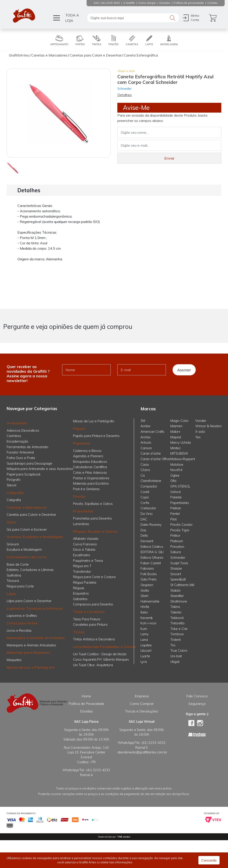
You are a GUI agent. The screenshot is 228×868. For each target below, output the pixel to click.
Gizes (12, 522)
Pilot (173, 519)
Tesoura (13, 581)
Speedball (178, 579)
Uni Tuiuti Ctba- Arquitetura (93, 665)
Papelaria (81, 443)
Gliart (144, 596)
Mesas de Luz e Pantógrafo (31, 667)
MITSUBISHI (179, 453)
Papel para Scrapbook (24, 474)
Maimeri (176, 426)
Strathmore (179, 601)
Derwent (147, 541)
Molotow (177, 465)
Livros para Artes (22, 623)
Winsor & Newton (208, 426)
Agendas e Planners (88, 456)
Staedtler (177, 596)
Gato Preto (149, 579)
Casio (145, 465)
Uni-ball (176, 656)
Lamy (145, 634)
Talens (175, 607)
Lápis (11, 594)
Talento (176, 612)
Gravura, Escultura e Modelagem (35, 537)
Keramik (147, 618)
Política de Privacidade (86, 704)
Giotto (145, 591)
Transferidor (82, 572)
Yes (198, 437)
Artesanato (17, 423)
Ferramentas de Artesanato (27, 447)
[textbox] (133, 18)
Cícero (145, 470)
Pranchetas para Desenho (93, 518)
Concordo (209, 860)
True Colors (179, 651)
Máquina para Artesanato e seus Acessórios (40, 469)
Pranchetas (83, 511)
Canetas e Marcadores (27, 507)
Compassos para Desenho (93, 604)
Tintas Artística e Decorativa (94, 639)
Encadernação (17, 441)
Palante (176, 497)
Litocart (146, 651)
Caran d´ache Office (155, 459)
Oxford (175, 492)
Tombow (177, 634)
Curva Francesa (85, 544)
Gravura (13, 544)
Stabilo (175, 591)
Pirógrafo (14, 480)
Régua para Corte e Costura (94, 577)
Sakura (176, 552)
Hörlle (145, 607)
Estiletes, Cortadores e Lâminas (30, 570)
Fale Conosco (197, 696)
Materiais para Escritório (91, 484)
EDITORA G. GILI (152, 552)
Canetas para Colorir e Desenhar (31, 515)
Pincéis (79, 496)
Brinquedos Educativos (90, 462)
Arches (146, 437)
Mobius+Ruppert (183, 459)
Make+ (175, 432)
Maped (176, 437)
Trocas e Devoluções (142, 711)
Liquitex (146, 645)
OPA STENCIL (180, 486)
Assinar (184, 370)
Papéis (79, 429)
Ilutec (144, 612)
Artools (146, 443)
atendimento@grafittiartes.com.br (142, 752)
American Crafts (152, 432)
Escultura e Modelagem (24, 550)
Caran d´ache (151, 453)
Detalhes (125, 95)
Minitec (175, 448)
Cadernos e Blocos (87, 451)
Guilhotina (14, 575)
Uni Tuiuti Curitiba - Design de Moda (100, 654)
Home (86, 696)
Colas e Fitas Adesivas (90, 473)
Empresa (142, 696)
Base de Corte (18, 565)
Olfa (173, 481)
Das (143, 530)
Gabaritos (80, 599)
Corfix (145, 503)
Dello (144, 536)
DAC (144, 519)
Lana (144, 640)
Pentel (175, 514)
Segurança (197, 704)
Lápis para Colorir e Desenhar (29, 601)
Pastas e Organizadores (91, 478)
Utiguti (175, 662)
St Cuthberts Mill (182, 585)
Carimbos (14, 436)
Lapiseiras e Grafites (22, 616)
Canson (146, 448)
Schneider (124, 88)
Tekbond (177, 618)
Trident (175, 640)
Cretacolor (148, 508)
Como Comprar (142, 704)
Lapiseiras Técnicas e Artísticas (35, 608)
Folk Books (149, 574)
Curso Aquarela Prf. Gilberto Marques (101, 660)
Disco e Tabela (84, 550)
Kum (144, 629)
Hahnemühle (150, 601)
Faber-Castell (151, 563)
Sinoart (176, 574)
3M (143, 421)
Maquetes (14, 660)
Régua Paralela (85, 583)
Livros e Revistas (19, 631)
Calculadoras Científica (90, 467)
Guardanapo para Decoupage (29, 463)
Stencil (11, 485)
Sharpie (176, 569)
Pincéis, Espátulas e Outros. (93, 504)
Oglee (175, 475)
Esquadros (81, 593)
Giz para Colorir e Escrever (27, 530)
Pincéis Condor (181, 525)
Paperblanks (180, 503)
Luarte (145, 656)
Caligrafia (15, 493)
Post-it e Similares (86, 489)
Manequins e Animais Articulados (36, 638)
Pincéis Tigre (180, 530)
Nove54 (176, 470)
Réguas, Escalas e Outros (95, 531)
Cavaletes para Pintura (90, 625)
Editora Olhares (152, 558)
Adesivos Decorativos (23, 431)
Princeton (177, 547)
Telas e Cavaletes (89, 612)
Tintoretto (177, 623)
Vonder (201, 421)
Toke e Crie (179, 629)
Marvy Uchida (181, 443)
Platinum (177, 541)
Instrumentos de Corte (27, 557)
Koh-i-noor (149, 623)
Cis (143, 475)
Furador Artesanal (20, 452)
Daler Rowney (151, 525)
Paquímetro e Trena (88, 561)
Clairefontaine (151, 481)
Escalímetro (82, 555)
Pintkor (175, 536)
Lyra (144, 662)
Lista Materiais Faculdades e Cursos (105, 647)
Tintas (79, 632)
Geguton (147, 585)
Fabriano (147, 569)
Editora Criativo (152, 547)
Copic (145, 497)
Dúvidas (86, 711)
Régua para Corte (20, 586)
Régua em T (82, 566)
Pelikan (176, 508)
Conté (145, 492)
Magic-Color (179, 421)
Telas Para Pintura (87, 619)
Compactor (149, 486)
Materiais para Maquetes (29, 652)
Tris (173, 645)
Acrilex (146, 426)
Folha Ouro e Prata (21, 458)
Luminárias (81, 524)
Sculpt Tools (179, 563)
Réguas (79, 588)
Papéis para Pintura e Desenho (96, 436)
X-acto (200, 432)
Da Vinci (147, 514)
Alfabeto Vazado (86, 539)
